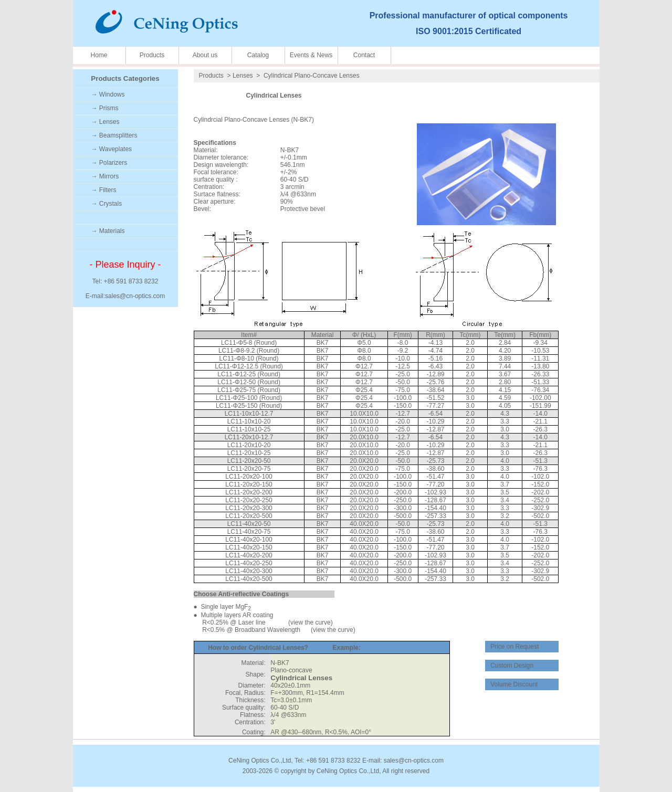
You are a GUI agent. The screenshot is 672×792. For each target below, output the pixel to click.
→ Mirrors (105, 176)
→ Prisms (105, 108)
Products (152, 55)
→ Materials (108, 231)
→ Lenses (106, 122)
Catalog (258, 55)
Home (99, 55)
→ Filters (104, 190)
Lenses (243, 76)
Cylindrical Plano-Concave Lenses (312, 76)
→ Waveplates (112, 149)
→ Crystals (107, 204)
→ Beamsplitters (114, 135)
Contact (364, 55)
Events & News (311, 55)
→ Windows (108, 94)
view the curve (311, 622)
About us (205, 55)
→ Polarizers (109, 163)
